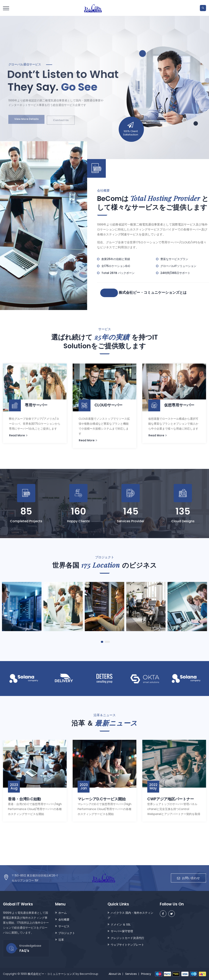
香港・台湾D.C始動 (24, 799)
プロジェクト (67, 933)
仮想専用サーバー (171, 405)
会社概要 (64, 920)
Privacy (146, 974)
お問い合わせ (188, 878)
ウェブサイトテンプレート (127, 945)
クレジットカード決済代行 (127, 938)
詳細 (109, 293)
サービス (64, 926)
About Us (115, 974)
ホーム (63, 913)
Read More (18, 435)
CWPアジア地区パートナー (171, 799)
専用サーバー (28, 405)
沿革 (61, 940)
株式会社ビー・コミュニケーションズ (51, 974)
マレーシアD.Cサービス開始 (102, 799)
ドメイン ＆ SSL (121, 924)
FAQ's (24, 951)
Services (131, 974)
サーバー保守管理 (122, 931)
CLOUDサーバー (101, 405)
